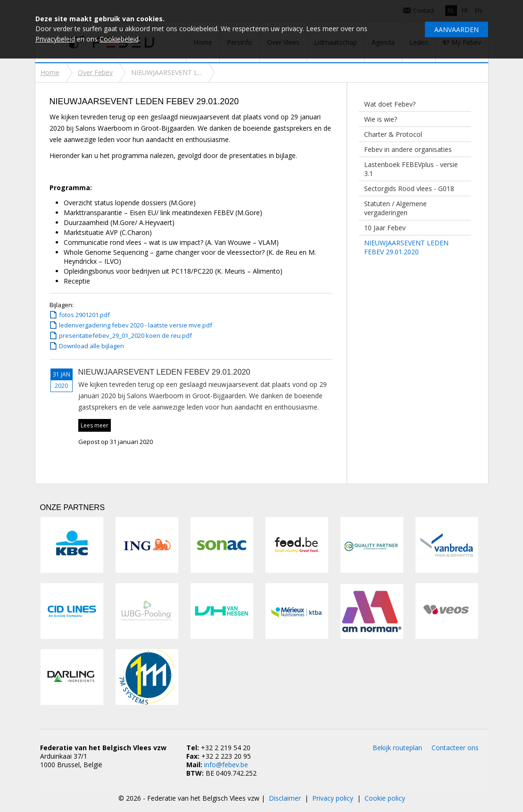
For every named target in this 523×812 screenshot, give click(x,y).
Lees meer (95, 425)
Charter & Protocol (393, 134)
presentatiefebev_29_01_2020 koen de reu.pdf (125, 335)
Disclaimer (285, 798)
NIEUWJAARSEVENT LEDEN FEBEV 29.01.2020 (406, 247)
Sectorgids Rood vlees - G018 (409, 188)
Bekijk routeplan (397, 748)
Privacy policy (333, 798)
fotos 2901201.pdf (84, 315)
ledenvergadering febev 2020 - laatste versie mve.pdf (136, 325)
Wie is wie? (381, 119)
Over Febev (95, 72)
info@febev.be (226, 765)
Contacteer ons (455, 748)
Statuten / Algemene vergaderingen (395, 208)
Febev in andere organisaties (408, 149)
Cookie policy (385, 798)
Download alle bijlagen (91, 346)
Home (50, 72)
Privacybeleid (55, 39)
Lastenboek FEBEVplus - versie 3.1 (411, 169)
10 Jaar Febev (385, 228)
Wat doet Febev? (390, 104)
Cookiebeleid (119, 39)
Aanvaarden (457, 29)
